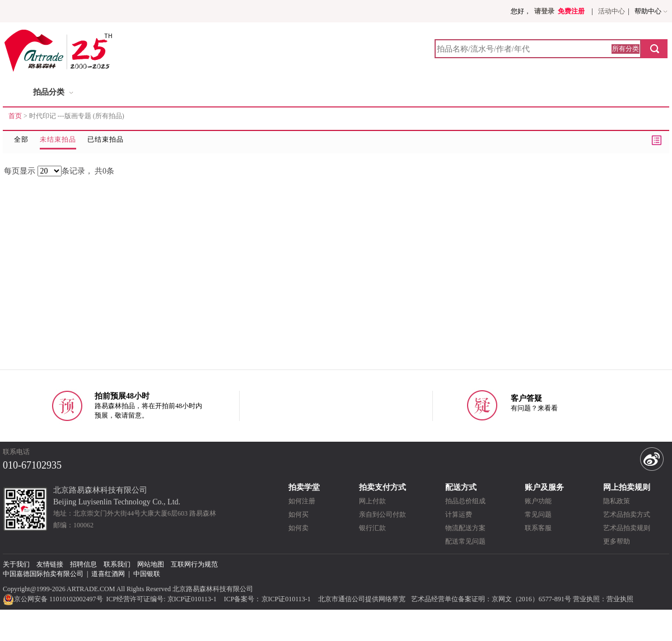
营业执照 (620, 599)
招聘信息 (83, 564)
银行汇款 (372, 528)
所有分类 (626, 49)
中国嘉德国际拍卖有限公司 (43, 574)
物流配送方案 (465, 528)
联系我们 (117, 564)
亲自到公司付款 (382, 514)
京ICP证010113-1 (192, 599)
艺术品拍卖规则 (627, 528)
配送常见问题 (465, 541)
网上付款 (372, 501)
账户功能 (538, 501)
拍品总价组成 (465, 501)
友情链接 (50, 564)
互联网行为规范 (194, 564)
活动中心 (612, 11)
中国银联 (147, 574)
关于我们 (16, 564)
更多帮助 (617, 541)
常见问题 (538, 514)
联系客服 (538, 528)
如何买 (298, 514)
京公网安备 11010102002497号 (54, 599)
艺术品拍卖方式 (627, 514)
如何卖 (298, 528)
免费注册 (571, 11)
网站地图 (151, 564)
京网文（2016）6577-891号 (531, 599)
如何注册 (302, 501)
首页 (15, 116)
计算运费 (459, 514)
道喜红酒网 (108, 574)
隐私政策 (617, 501)
